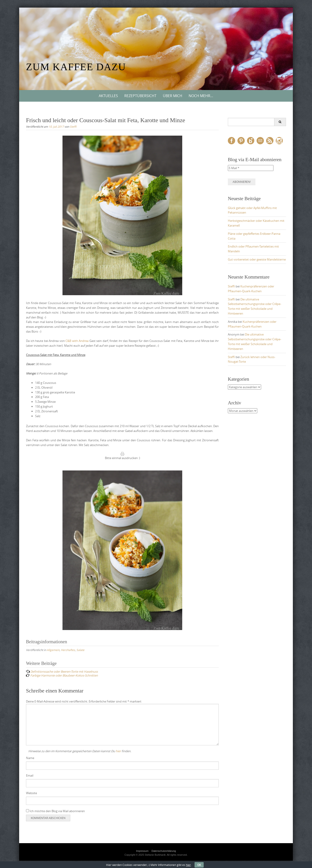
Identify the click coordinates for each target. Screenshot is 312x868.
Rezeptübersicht (140, 96)
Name (30, 758)
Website (31, 793)
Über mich (173, 96)
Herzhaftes (68, 650)
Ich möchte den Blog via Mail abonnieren (55, 811)
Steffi (73, 127)
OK (199, 865)
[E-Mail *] (251, 168)
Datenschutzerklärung (164, 851)
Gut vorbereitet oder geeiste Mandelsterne (257, 259)
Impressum (142, 851)
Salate (80, 650)
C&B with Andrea (77, 341)
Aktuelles (108, 96)
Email (30, 775)
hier (118, 751)
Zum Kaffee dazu (76, 67)
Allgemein (53, 650)
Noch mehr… (201, 96)
